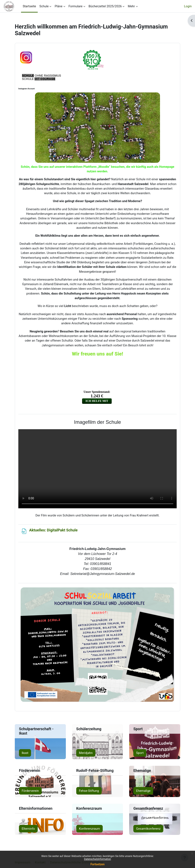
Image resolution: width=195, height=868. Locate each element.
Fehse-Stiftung (89, 791)
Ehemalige (143, 791)
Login (188, 6)
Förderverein (30, 791)
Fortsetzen (97, 864)
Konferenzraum (89, 829)
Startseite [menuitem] (29, 6)
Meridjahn (86, 753)
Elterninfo (28, 829)
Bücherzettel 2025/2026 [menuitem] (105, 6)
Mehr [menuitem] (131, 6)
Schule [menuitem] (44, 6)
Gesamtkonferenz (148, 829)
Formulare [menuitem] (76, 6)
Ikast (25, 753)
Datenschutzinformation (98, 859)
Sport (140, 753)
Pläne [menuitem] (58, 6)
